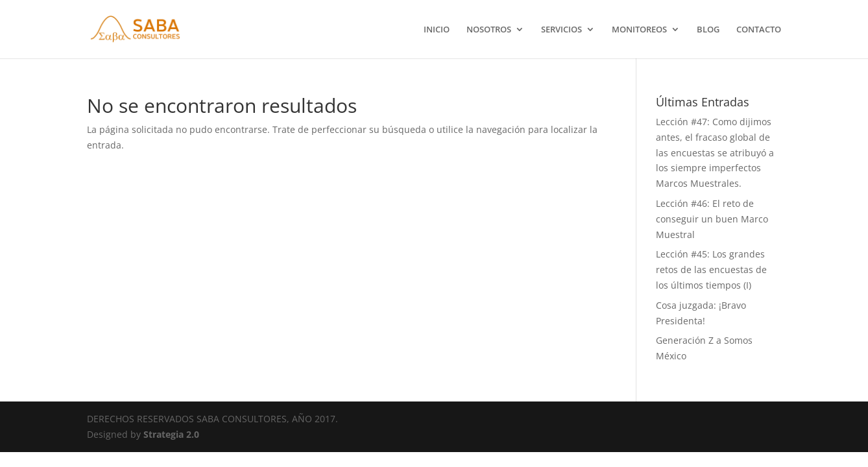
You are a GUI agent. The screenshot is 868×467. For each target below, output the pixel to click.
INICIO (437, 30)
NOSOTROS (489, 30)
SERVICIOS (561, 30)
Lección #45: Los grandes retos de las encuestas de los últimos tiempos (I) (711, 269)
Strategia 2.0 (171, 434)
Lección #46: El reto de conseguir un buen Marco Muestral (712, 219)
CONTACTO (759, 30)
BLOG (708, 30)
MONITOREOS (639, 30)
